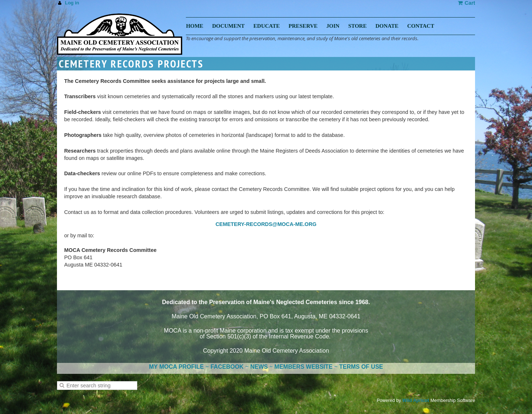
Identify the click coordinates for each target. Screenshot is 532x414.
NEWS (259, 367)
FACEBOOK (227, 367)
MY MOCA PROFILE (176, 367)
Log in (72, 3)
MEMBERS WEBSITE (304, 367)
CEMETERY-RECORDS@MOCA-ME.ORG (266, 224)
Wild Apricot (416, 400)
